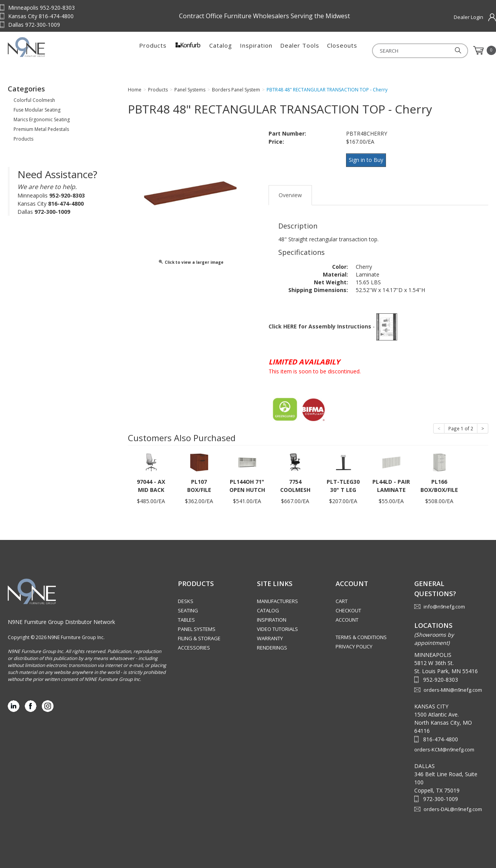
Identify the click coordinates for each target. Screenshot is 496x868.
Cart (342, 600)
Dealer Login (468, 17)
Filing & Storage (199, 637)
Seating (188, 609)
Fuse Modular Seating (37, 112)
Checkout (348, 609)
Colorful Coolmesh (34, 102)
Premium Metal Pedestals (41, 131)
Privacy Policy (354, 645)
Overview (290, 193)
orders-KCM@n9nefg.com (444, 748)
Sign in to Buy (368, 162)
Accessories (194, 646)
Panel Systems (197, 627)
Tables (186, 618)
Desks (186, 600)
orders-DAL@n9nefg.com (453, 808)
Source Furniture (56, 50)
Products (153, 50)
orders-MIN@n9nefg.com (453, 688)
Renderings (272, 646)
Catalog (221, 50)
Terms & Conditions (361, 636)
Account (347, 618)
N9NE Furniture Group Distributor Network (61, 620)
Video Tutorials (277, 627)
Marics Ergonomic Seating (42, 122)
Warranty (270, 637)
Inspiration (256, 50)
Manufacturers (277, 600)
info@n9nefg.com (444, 605)
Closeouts (342, 50)
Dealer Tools (300, 50)
